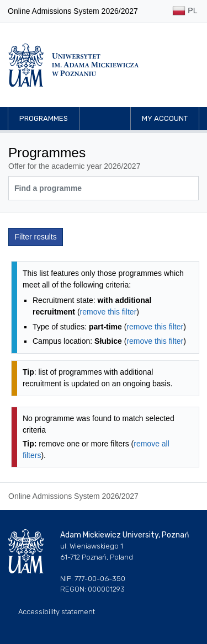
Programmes (44, 118)
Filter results (36, 237)
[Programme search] (104, 188)
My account (165, 118)
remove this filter (108, 312)
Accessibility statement (57, 612)
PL (185, 11)
